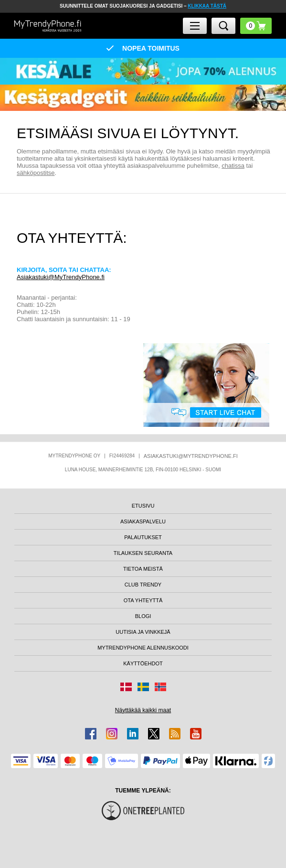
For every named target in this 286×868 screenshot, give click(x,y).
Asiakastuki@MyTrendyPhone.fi (61, 277)
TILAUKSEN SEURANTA (143, 553)
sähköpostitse (36, 173)
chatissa (233, 166)
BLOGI (143, 616)
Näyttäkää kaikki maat (143, 710)
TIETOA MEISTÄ (143, 569)
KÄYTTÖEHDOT (143, 663)
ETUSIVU (143, 506)
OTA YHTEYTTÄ (143, 600)
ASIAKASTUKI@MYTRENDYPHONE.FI (191, 456)
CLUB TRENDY (143, 585)
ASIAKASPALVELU (143, 521)
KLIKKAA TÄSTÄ (207, 6)
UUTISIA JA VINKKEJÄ (143, 632)
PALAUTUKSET (143, 537)
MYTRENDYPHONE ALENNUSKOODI (143, 648)
